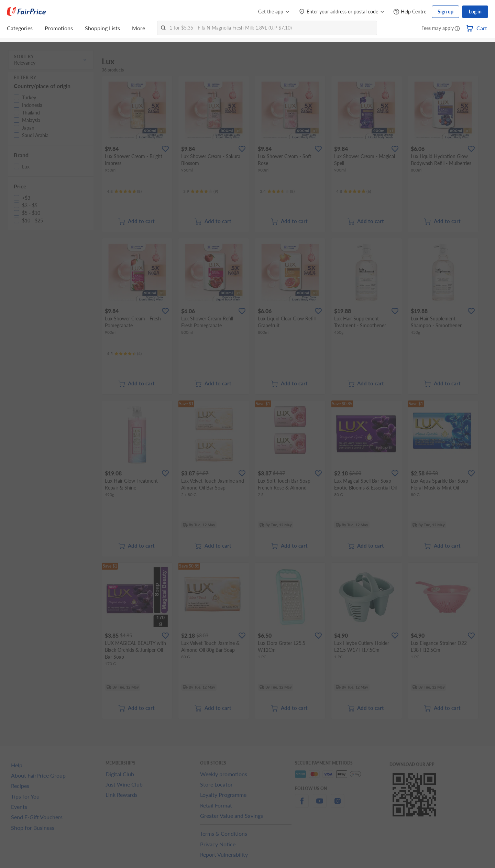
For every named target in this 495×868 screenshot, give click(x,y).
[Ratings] (124, 191)
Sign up (445, 12)
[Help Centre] (410, 12)
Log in (475, 12)
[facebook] (302, 805)
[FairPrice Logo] (26, 12)
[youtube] (320, 805)
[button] (457, 29)
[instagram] (338, 805)
